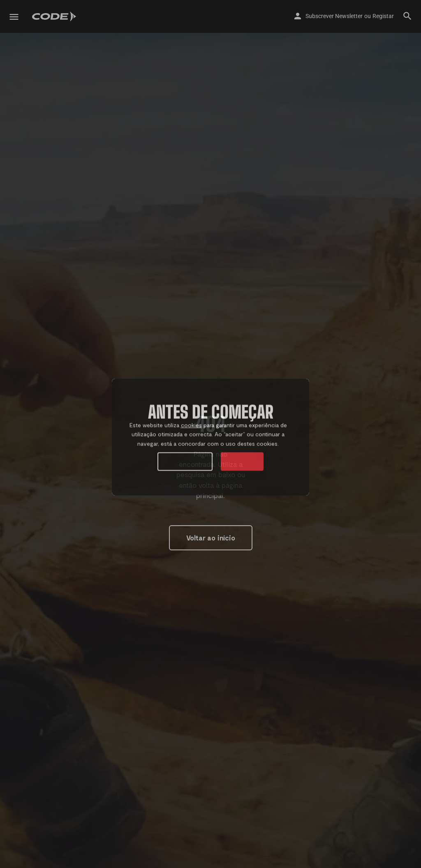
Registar (383, 16)
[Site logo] (55, 16)
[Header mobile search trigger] (407, 16)
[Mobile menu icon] (14, 17)
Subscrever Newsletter (334, 16)
